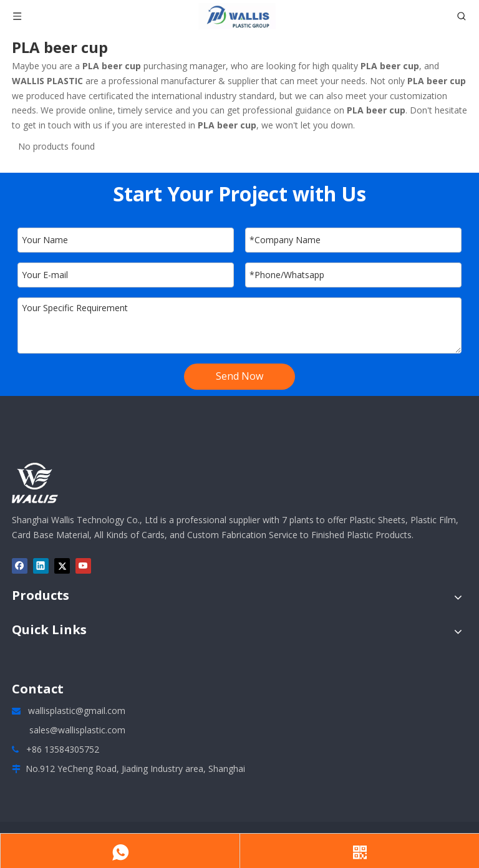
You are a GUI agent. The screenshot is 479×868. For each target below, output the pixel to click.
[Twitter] (62, 566)
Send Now (239, 376)
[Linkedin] (41, 566)
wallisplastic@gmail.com (77, 711)
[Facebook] (20, 566)
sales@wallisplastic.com (77, 730)
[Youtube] (83, 566)
